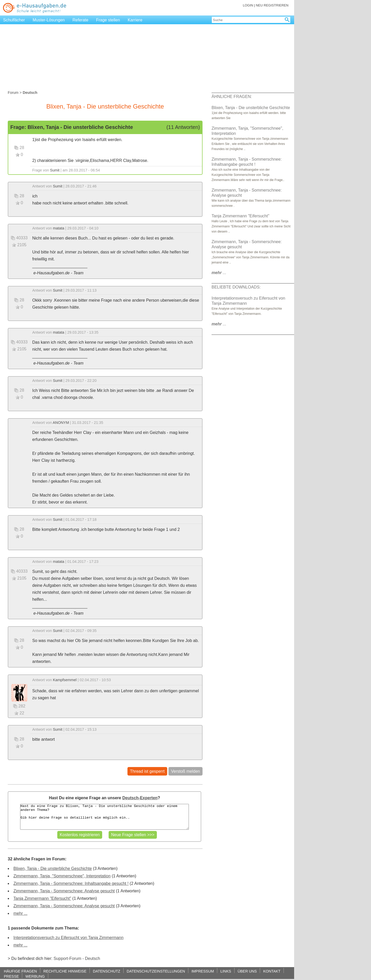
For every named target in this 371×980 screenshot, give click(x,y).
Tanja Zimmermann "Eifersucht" (42, 898)
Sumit (55, 170)
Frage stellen (108, 20)
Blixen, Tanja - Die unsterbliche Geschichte (53, 868)
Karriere (135, 20)
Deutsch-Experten (140, 798)
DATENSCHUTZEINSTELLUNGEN (156, 971)
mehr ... (20, 913)
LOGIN (248, 5)
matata (59, 228)
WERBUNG (35, 976)
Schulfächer (14, 20)
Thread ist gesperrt (147, 771)
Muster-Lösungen (49, 20)
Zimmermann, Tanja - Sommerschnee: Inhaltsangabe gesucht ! (71, 883)
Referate (80, 20)
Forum (13, 93)
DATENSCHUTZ (107, 971)
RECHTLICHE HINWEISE (65, 971)
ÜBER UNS (247, 971)
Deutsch (92, 958)
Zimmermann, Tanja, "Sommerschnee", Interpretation (62, 876)
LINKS (226, 971)
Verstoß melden (185, 771)
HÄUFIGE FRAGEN (20, 971)
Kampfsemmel (65, 680)
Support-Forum (67, 958)
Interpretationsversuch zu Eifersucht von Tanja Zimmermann (68, 938)
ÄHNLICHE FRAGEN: (232, 97)
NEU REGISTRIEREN (272, 5)
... (219, 273)
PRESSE (11, 976)
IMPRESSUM (203, 971)
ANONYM (61, 423)
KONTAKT (272, 971)
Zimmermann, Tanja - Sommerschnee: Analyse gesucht (64, 891)
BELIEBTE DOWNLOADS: (236, 287)
